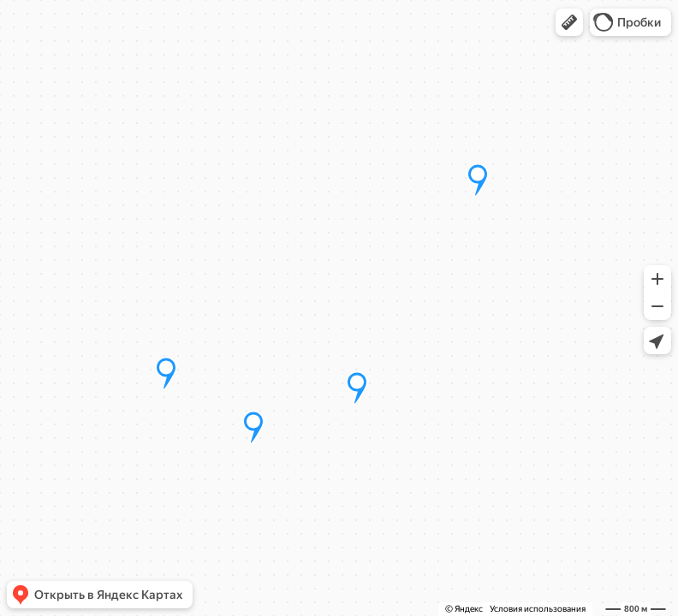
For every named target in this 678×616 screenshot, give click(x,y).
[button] (569, 22)
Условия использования (538, 609)
